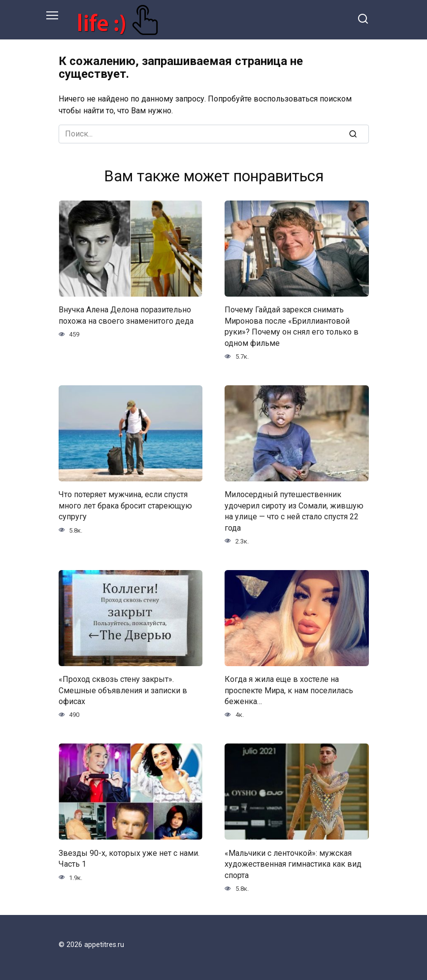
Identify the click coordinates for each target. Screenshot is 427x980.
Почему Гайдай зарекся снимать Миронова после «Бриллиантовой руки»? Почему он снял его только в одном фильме (292, 326)
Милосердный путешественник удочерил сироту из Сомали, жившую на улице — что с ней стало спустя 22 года (294, 511)
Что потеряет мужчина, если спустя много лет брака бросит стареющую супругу (125, 506)
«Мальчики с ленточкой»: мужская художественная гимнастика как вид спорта (293, 864)
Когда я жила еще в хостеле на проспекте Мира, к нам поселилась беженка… (289, 690)
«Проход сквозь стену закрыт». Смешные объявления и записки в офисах (123, 690)
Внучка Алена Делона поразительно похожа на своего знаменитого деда (126, 315)
